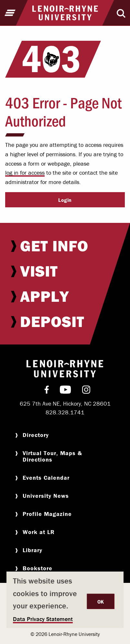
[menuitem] (65, 246)
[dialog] (65, 600)
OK (101, 602)
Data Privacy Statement (43, 619)
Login (65, 200)
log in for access (25, 173)
